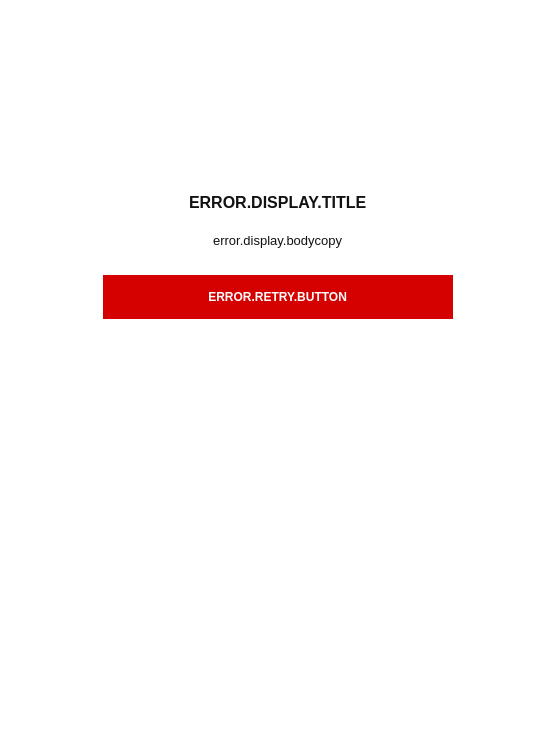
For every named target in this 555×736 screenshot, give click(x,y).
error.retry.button (277, 297)
